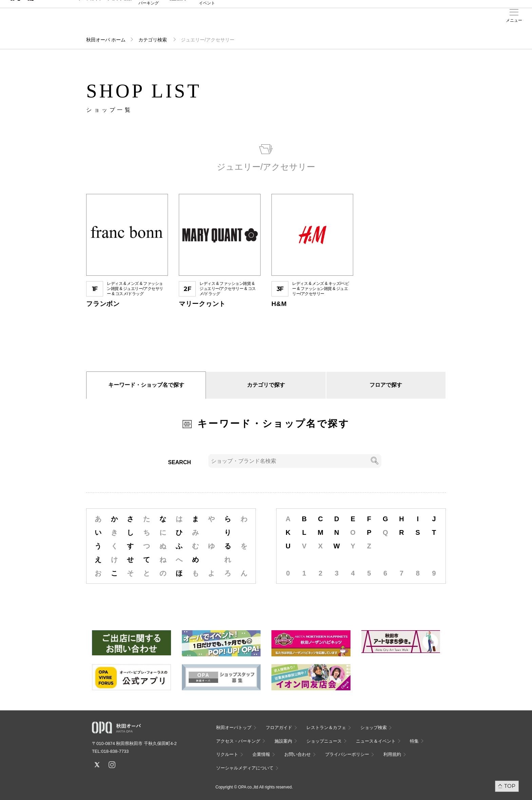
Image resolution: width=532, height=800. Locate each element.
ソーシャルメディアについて (245, 768)
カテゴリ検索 (153, 40)
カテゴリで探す (266, 385)
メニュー (514, 20)
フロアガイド (90, 21)
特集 (414, 741)
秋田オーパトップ (234, 728)
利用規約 (392, 754)
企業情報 (261, 754)
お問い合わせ (298, 754)
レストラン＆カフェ (326, 728)
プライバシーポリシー (347, 754)
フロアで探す (386, 385)
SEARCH (179, 462)
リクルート (227, 754)
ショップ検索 (119, 21)
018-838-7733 (115, 751)
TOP (510, 786)
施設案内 (178, 21)
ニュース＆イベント (207, 23)
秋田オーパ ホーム (106, 40)
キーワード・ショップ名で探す (146, 385)
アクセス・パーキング (149, 23)
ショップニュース (324, 741)
